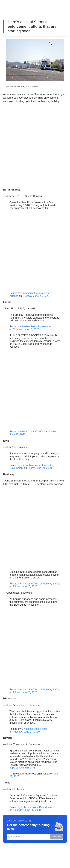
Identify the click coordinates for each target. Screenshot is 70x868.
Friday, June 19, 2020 (40, 468)
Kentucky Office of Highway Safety (41, 584)
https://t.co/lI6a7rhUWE (22, 768)
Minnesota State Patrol (34, 729)
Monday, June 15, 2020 (26, 329)
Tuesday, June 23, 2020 (36, 296)
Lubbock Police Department (37, 807)
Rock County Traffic (32, 432)
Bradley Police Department (36, 327)
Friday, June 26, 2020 (25, 586)
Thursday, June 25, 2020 (27, 810)
